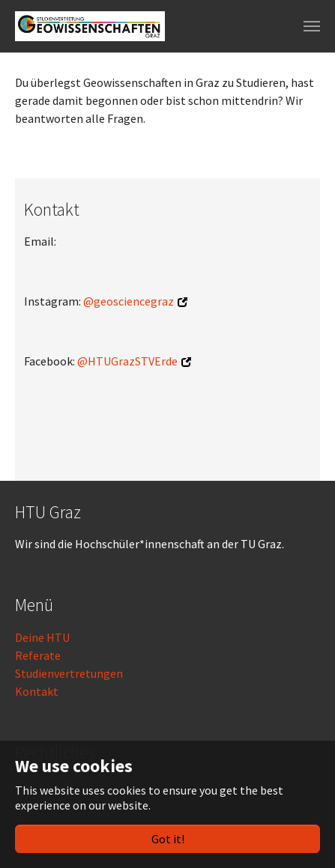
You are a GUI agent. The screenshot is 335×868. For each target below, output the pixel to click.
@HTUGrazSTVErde (127, 361)
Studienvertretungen (69, 673)
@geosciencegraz (129, 301)
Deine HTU (42, 637)
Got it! (168, 839)
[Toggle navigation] (312, 26)
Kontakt (37, 691)
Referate (38, 655)
